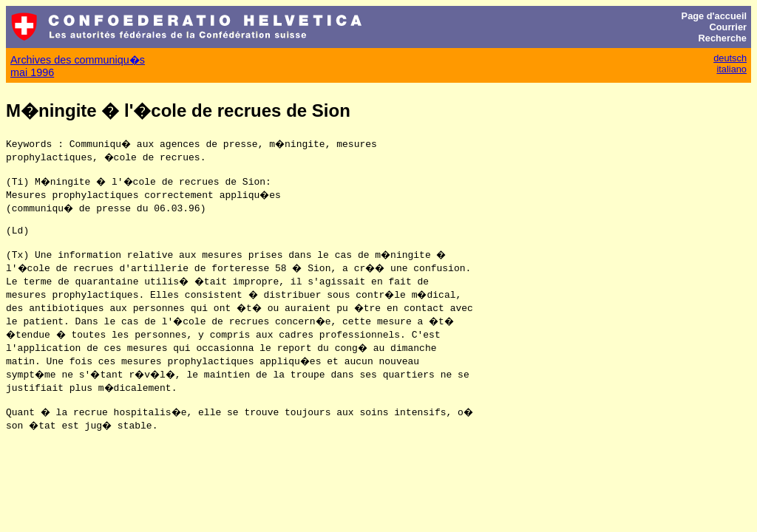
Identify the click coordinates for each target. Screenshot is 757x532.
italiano (731, 69)
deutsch (730, 58)
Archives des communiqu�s (78, 60)
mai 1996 (32, 72)
